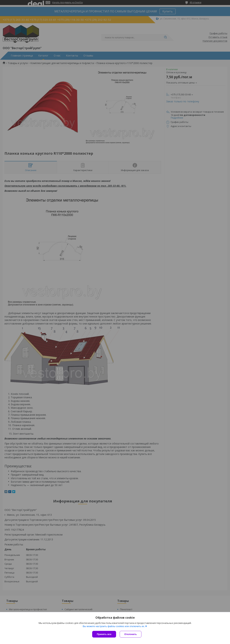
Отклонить (131, 634)
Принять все (104, 634)
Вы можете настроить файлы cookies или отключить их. (114, 626)
